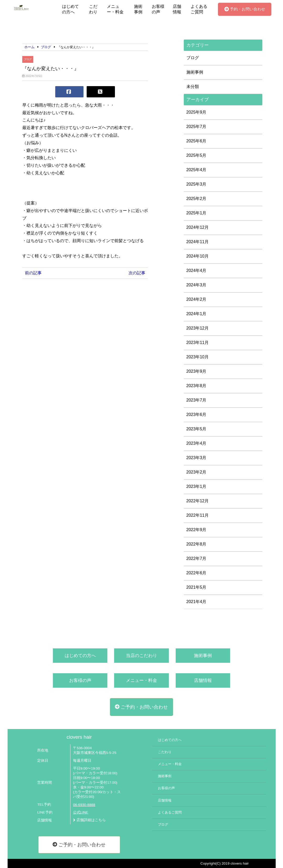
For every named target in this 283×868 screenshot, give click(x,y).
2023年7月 (196, 400)
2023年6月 (196, 414)
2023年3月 (196, 458)
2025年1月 (196, 213)
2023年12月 (198, 328)
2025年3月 (196, 184)
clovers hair (79, 737)
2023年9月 (196, 371)
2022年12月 (198, 501)
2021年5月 (196, 587)
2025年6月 (196, 141)
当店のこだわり (141, 656)
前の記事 (33, 273)
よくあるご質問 (199, 9)
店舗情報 (177, 9)
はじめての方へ (70, 9)
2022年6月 (196, 573)
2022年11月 (198, 515)
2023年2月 (196, 472)
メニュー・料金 (115, 9)
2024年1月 (196, 314)
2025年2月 (196, 199)
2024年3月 (196, 285)
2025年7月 (196, 127)
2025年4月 (196, 170)
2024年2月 (196, 299)
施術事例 (138, 9)
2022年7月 (196, 558)
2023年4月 (196, 443)
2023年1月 (196, 486)
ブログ (28, 59)
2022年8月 (196, 544)
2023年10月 (198, 357)
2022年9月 (196, 530)
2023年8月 (196, 386)
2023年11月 (198, 343)
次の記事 (137, 273)
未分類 (193, 87)
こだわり (93, 9)
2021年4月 (196, 602)
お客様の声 (158, 9)
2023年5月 (196, 429)
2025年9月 (196, 112)
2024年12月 (198, 227)
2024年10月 (198, 256)
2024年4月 (196, 271)
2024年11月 (198, 242)
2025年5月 (196, 155)
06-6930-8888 (84, 805)
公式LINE (81, 812)
